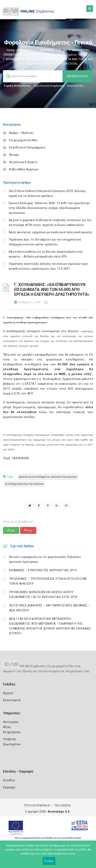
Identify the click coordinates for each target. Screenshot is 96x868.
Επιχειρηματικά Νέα (23, 140)
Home (11, 50)
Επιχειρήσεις (75, 86)
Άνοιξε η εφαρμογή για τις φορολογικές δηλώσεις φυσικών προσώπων (45, 559)
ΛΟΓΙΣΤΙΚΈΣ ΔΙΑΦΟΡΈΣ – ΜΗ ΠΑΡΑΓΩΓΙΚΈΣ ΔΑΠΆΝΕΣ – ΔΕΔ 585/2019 (50, 608)
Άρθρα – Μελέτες (22, 133)
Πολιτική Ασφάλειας (37, 805)
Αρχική (8, 693)
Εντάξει (49, 861)
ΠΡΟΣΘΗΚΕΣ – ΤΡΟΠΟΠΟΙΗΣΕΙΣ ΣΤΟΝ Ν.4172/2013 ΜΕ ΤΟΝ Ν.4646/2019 (48, 581)
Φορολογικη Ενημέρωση (49, 86)
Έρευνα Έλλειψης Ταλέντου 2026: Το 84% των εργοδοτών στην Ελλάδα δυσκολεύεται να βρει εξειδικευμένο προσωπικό (49, 208)
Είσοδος (9, 780)
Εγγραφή (9, 787)
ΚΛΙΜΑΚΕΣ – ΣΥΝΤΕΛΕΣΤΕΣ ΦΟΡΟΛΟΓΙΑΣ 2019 (43, 570)
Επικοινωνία (12, 700)
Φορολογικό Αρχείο (23, 162)
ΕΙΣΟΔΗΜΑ (32, 55)
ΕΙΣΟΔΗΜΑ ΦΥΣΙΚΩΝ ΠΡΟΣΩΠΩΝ (24, 484)
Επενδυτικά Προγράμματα (27, 147)
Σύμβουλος (27, 50)
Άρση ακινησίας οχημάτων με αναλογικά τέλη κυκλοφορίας (51, 232)
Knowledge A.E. (59, 812)
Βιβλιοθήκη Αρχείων (24, 169)
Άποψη (14, 155)
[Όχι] (91, 856)
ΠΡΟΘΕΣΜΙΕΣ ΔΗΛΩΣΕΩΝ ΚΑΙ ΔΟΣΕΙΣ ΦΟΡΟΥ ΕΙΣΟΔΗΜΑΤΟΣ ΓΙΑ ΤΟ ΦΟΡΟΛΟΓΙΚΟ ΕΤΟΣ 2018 (43, 595)
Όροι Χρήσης (63, 805)
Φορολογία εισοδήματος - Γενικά (66, 55)
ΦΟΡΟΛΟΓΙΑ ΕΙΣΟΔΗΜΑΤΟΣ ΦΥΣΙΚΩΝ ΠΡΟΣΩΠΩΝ (48, 477)
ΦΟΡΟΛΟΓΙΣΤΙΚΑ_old (53, 50)
